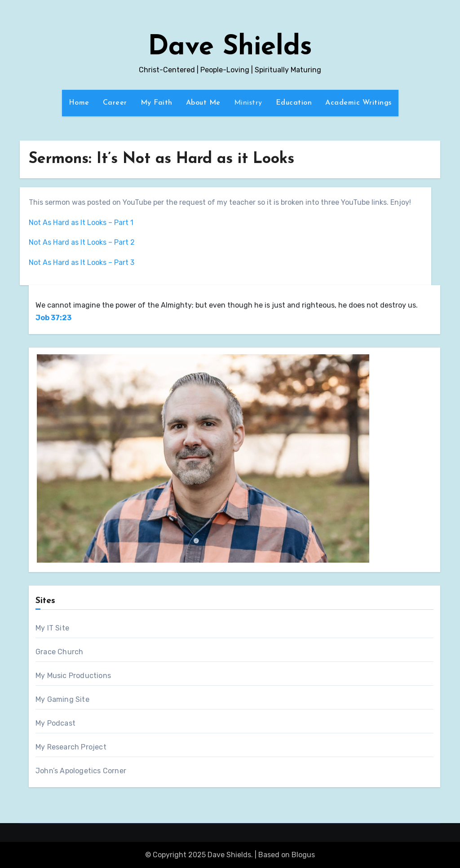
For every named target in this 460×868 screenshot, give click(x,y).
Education (294, 103)
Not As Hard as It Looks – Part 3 (82, 262)
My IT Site (52, 628)
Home (79, 103)
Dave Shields (230, 48)
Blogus (303, 855)
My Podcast (55, 723)
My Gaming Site (62, 699)
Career (115, 103)
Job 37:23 (53, 318)
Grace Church (59, 652)
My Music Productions (73, 676)
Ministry (248, 103)
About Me (203, 103)
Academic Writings (358, 103)
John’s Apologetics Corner (81, 771)
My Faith (157, 103)
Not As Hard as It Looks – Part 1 (81, 223)
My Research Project (71, 747)
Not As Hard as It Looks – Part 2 (82, 242)
